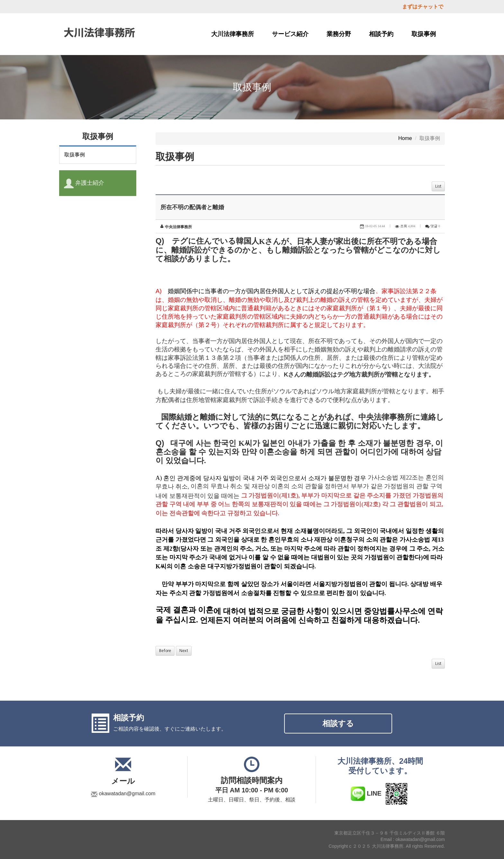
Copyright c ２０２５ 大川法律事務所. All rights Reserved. (387, 846)
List (438, 186)
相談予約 (381, 34)
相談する (338, 723)
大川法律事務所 (233, 34)
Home (405, 138)
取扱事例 (424, 34)
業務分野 (339, 34)
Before (165, 651)
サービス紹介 (290, 34)
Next (184, 651)
